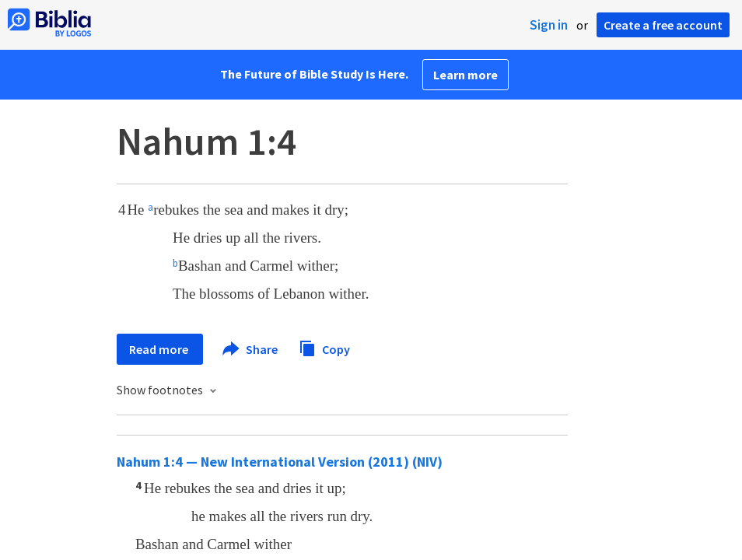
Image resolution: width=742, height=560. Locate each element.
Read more (160, 349)
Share (251, 349)
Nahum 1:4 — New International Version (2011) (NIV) (280, 462)
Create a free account (663, 25)
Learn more (465, 75)
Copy (324, 347)
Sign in (549, 25)
